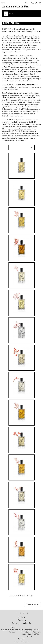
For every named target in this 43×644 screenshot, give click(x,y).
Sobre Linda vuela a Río (22, 623)
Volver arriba (33, 605)
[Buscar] (15, 3)
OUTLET (22, 617)
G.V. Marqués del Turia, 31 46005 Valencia (14, 631)
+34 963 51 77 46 (28, 632)
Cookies (21, 639)
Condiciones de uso (21, 642)
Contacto (22, 620)
